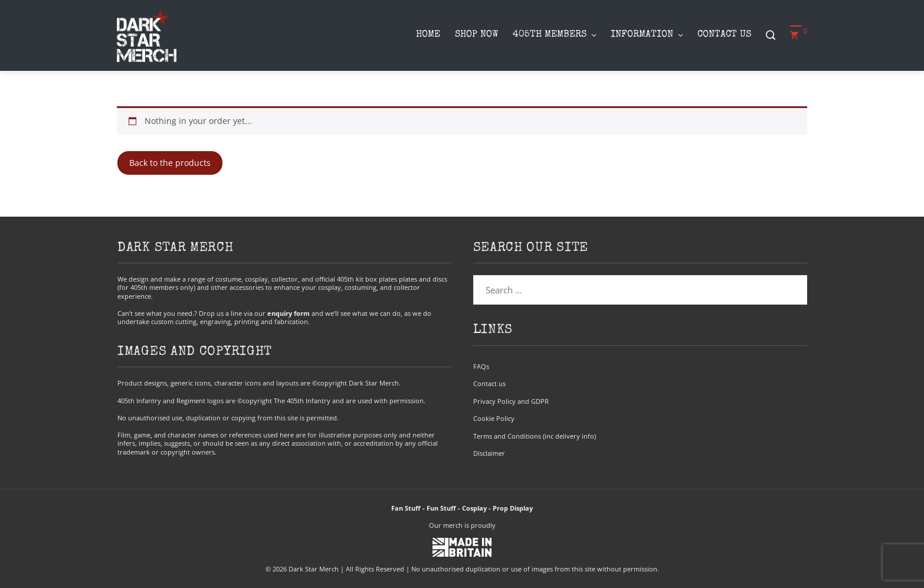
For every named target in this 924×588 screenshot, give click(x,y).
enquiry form (289, 313)
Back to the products (170, 163)
